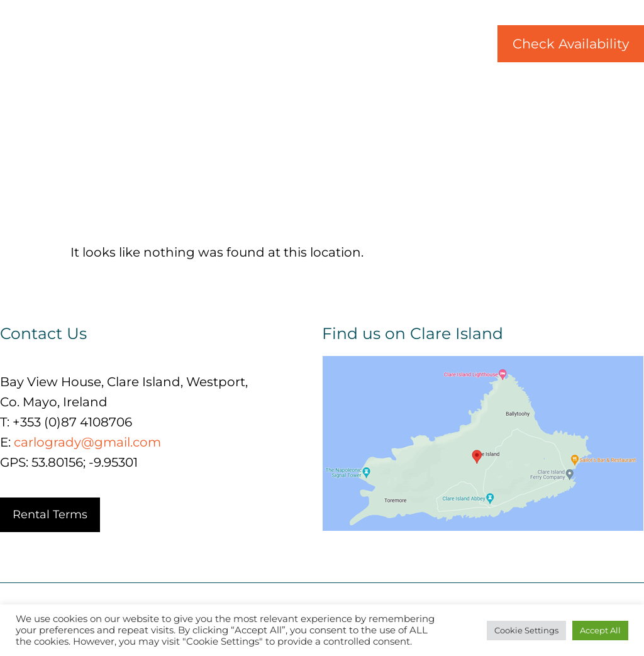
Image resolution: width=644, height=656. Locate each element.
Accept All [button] (600, 630)
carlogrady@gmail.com (87, 442)
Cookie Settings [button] (526, 630)
